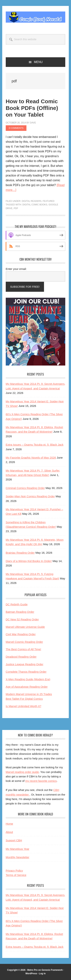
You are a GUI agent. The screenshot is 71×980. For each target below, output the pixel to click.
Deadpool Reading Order (21, 657)
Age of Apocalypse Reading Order (27, 687)
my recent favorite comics (41, 781)
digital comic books (35, 205)
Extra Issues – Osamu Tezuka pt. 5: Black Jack (35, 445)
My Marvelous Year (18, 849)
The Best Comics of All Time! (23, 649)
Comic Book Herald (36, 17)
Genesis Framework (52, 970)
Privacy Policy (14, 871)
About (9, 832)
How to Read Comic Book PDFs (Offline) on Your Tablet (32, 108)
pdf (16, 208)
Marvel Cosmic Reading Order (24, 642)
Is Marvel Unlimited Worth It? (23, 706)
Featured (49, 201)
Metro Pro (32, 970)
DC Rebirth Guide (17, 604)
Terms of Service (16, 875)
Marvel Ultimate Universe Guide (25, 627)
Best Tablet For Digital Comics (24, 699)
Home (9, 824)
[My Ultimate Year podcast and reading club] (36, 365)
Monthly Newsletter (18, 857)
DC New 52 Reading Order (22, 619)
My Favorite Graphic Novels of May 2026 (31, 458)
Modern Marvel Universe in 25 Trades (29, 694)
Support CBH (14, 840)
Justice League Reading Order (24, 664)
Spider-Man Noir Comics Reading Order (30, 496)
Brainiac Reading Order (20, 553)
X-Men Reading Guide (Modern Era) (28, 679)
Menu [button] (38, 62)
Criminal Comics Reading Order (25, 488)
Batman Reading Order (20, 612)
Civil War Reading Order (21, 634)
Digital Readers (32, 201)
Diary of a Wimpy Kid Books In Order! (29, 561)
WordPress (31, 974)
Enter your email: (16, 269)
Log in (42, 974)
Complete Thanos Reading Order (26, 672)
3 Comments (16, 128)
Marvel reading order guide (22, 772)
